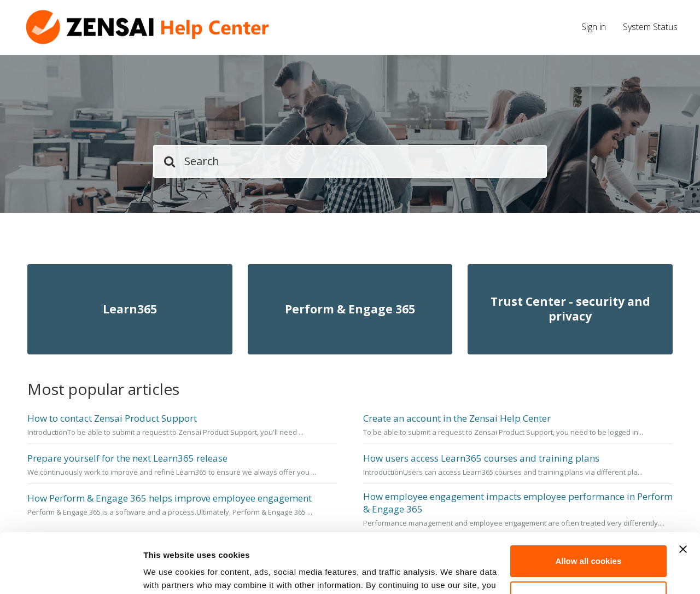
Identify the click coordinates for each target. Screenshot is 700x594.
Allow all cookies (588, 505)
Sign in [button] (594, 27)
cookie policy (230, 542)
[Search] (350, 161)
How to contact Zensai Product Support (112, 418)
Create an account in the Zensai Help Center (457, 418)
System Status (650, 27)
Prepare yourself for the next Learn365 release (127, 458)
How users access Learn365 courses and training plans (481, 458)
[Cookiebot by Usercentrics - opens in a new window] (71, 573)
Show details (169, 572)
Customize (589, 541)
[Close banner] (683, 493)
